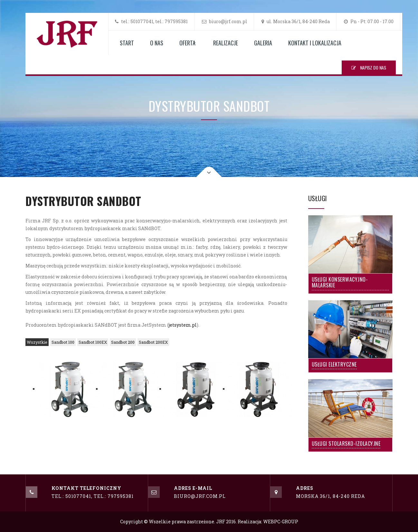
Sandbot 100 (63, 342)
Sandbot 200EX (153, 342)
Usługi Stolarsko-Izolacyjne (346, 444)
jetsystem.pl (183, 325)
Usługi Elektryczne (334, 365)
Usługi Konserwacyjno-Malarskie (340, 283)
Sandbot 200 (123, 342)
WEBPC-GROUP (281, 522)
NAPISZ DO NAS (369, 67)
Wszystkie (37, 342)
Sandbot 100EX (93, 342)
